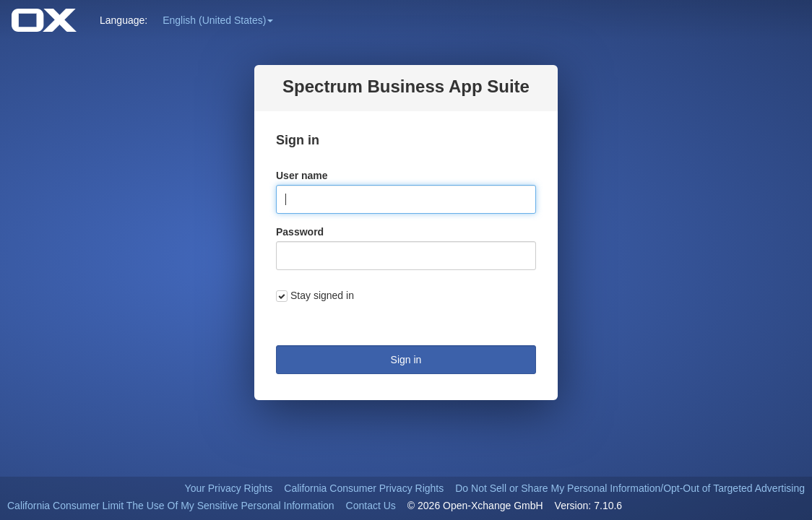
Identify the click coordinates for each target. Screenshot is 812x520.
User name (302, 175)
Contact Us (371, 506)
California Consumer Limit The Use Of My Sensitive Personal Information (171, 506)
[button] (218, 20)
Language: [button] (124, 20)
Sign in (406, 360)
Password (300, 232)
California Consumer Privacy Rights (364, 488)
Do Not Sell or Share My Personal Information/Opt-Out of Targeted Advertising (630, 488)
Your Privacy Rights (229, 488)
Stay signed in (322, 295)
